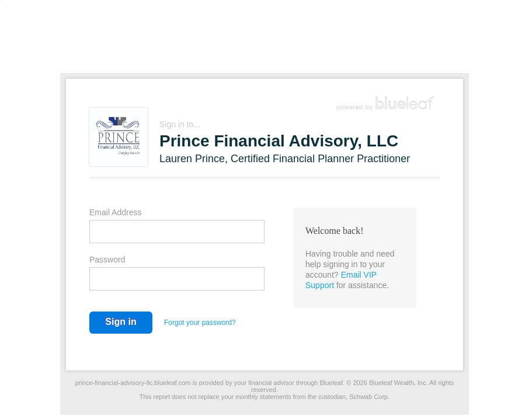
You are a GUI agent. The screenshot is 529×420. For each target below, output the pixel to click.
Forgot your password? (200, 323)
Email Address (115, 212)
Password (107, 260)
